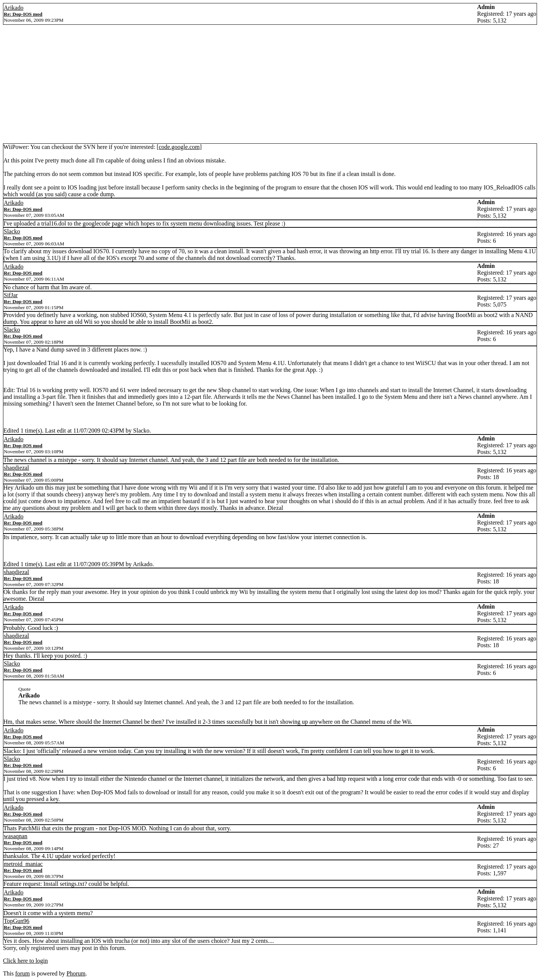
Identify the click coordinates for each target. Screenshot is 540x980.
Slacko (12, 231)
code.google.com (179, 147)
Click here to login (25, 961)
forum (22, 973)
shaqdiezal (16, 468)
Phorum (76, 973)
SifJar (11, 295)
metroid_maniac (23, 864)
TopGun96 (16, 921)
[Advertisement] (270, 87)
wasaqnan (16, 836)
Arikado (13, 8)
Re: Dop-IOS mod (23, 14)
